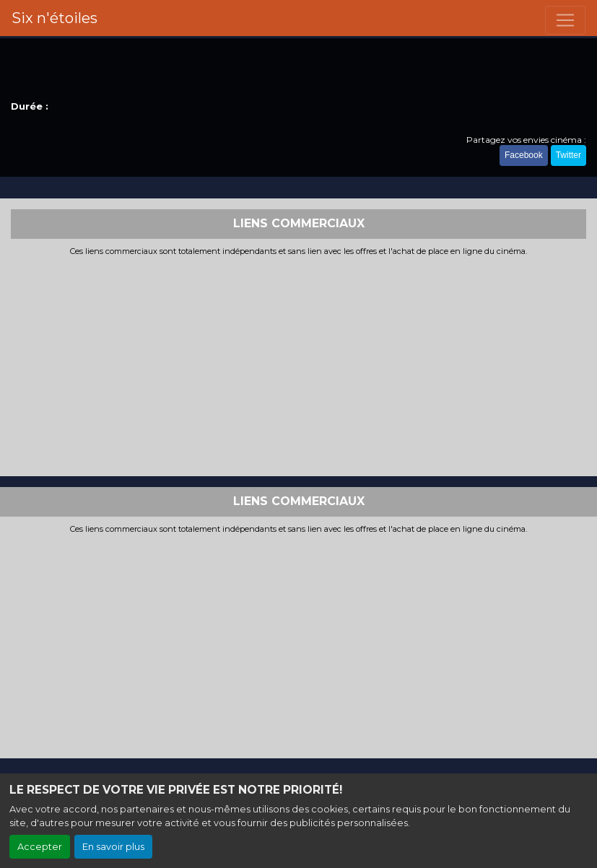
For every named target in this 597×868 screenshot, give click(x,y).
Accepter (40, 847)
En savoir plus (113, 847)
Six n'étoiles (55, 18)
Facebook (524, 155)
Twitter (568, 155)
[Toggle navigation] (565, 20)
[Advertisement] (298, 364)
